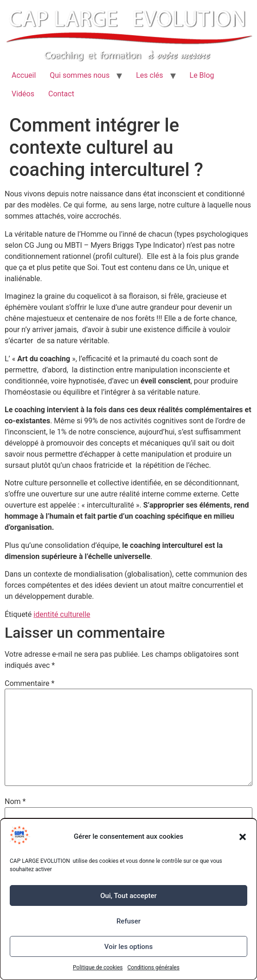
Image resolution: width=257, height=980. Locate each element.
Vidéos (23, 94)
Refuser (128, 921)
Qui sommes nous (80, 75)
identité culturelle (62, 614)
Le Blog (202, 75)
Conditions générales (154, 967)
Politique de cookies (98, 967)
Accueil (24, 75)
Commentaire (29, 684)
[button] (243, 837)
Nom (15, 802)
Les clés (149, 75)
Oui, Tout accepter (128, 896)
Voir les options (128, 947)
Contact (61, 94)
